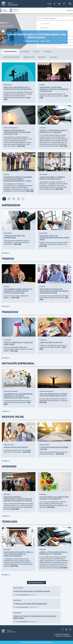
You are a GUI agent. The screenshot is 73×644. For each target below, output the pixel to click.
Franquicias (7, 340)
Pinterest (64, 4)
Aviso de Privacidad (62, 634)
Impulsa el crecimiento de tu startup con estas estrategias (18, 88)
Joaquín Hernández (22, 595)
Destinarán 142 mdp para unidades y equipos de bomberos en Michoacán (54, 89)
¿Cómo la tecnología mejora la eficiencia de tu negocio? (53, 131)
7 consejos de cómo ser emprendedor (14, 237)
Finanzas (12, 30)
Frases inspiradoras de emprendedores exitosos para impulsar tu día (17, 132)
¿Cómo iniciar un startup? (51, 343)
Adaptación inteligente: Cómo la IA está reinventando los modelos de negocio (18, 554)
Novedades (7, 494)
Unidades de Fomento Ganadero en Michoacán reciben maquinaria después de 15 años (18, 179)
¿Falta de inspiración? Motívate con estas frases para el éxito (53, 395)
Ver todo (6, 253)
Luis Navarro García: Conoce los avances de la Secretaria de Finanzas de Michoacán (18, 291)
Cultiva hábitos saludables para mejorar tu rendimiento (54, 498)
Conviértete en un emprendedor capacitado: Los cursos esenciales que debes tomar (18, 396)
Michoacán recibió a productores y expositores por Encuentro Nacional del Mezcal (18, 499)
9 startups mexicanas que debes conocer (32, 591)
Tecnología (43, 128)
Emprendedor (8, 85)
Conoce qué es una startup (16, 447)
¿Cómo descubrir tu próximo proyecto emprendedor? (52, 178)
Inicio (49, 4)
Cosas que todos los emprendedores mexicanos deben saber (54, 238)
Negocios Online (9, 445)
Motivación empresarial (11, 128)
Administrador (33, 41)
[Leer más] (21, 146)
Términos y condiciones (63, 636)
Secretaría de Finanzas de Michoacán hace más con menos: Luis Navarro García (54, 291)
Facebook (55, 4)
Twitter (59, 4)
